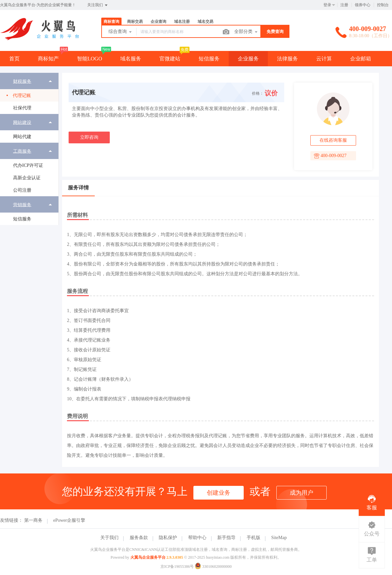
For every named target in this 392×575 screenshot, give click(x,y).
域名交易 (205, 22)
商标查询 (111, 22)
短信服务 (22, 219)
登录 (327, 5)
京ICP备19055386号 (177, 567)
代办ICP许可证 (28, 165)
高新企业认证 (27, 178)
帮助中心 (197, 538)
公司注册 (22, 190)
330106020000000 (213, 567)
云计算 (324, 59)
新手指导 (226, 538)
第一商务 (33, 520)
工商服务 (22, 151)
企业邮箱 (361, 59)
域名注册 (182, 22)
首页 (14, 59)
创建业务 (219, 493)
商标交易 (135, 22)
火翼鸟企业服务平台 (148, 557)
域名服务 (131, 59)
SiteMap (279, 538)
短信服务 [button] (209, 59)
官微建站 (170, 59)
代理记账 (22, 96)
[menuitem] (29, 93)
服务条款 (139, 538)
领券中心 (363, 5)
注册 (344, 5)
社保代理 (22, 108)
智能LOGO (90, 59)
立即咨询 (89, 137)
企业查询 (158, 22)
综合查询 (121, 32)
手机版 (253, 538)
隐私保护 (168, 538)
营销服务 (22, 205)
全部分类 (246, 32)
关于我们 (109, 538)
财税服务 (22, 81)
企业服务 (248, 59)
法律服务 (287, 59)
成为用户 (302, 493)
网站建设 (22, 122)
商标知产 (48, 59)
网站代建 (22, 137)
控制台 (383, 5)
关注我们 (98, 5)
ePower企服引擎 (69, 520)
